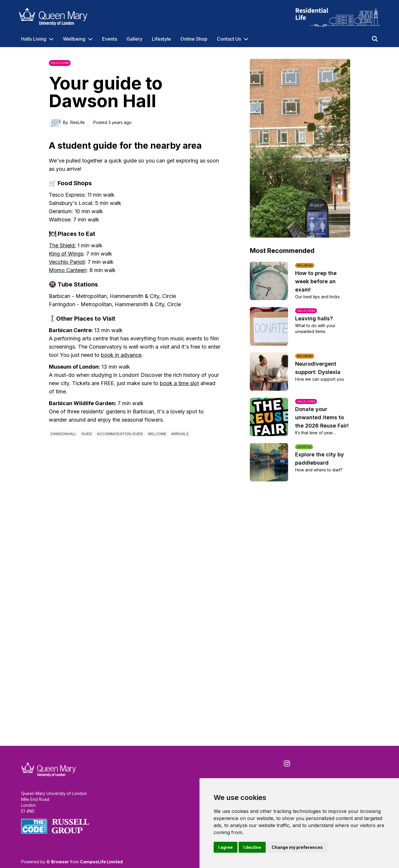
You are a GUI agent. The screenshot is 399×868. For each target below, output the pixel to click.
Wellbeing (74, 39)
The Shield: (62, 245)
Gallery (134, 39)
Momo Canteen (68, 270)
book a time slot (179, 383)
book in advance (121, 355)
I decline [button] (252, 847)
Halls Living (34, 39)
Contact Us (229, 39)
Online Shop (194, 39)
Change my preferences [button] (297, 847)
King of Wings (66, 254)
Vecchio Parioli (67, 262)
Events (110, 39)
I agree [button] (226, 847)
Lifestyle (161, 39)
